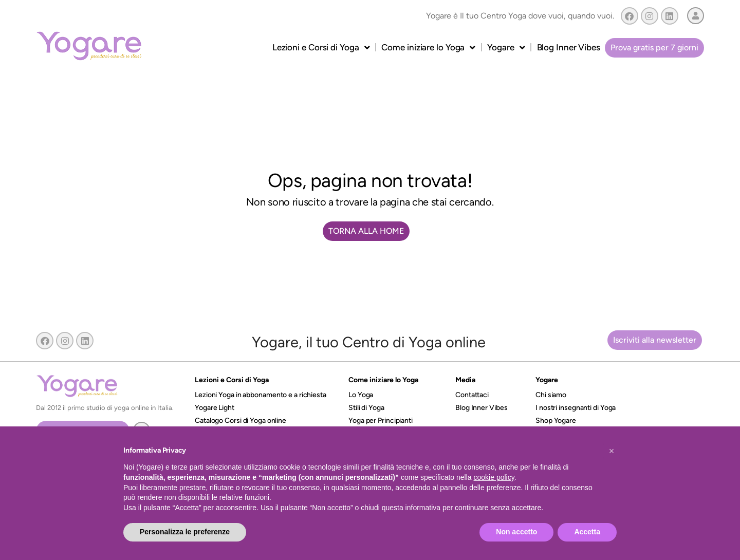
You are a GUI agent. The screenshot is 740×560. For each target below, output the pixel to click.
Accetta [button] (587, 532)
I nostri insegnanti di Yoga (576, 408)
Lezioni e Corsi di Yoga (321, 48)
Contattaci (472, 395)
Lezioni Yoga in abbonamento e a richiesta (261, 395)
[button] (612, 451)
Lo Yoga (361, 395)
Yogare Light (215, 408)
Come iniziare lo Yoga (428, 48)
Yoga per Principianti (381, 421)
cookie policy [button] (494, 477)
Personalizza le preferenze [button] (185, 532)
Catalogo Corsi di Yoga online (240, 421)
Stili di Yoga (366, 408)
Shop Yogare (556, 421)
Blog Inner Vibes (569, 47)
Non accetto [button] (516, 532)
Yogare (506, 48)
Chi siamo (551, 395)
